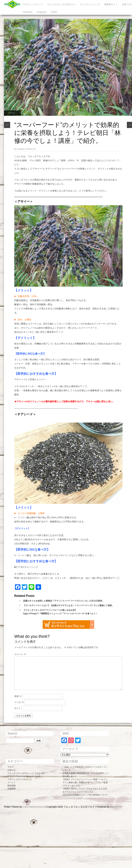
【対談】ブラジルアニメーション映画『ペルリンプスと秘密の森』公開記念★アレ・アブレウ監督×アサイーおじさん (85, 782)
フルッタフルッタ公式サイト (61, 4)
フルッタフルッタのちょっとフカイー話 (26, 773)
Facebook (28, 12)
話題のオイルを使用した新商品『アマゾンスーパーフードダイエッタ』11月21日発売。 (64, 601)
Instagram (42, 12)
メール (19, 702)
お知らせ (12, 770)
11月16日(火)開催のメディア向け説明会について (85, 795)
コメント (20, 654)
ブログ (11, 113)
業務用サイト (111, 4)
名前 (18, 696)
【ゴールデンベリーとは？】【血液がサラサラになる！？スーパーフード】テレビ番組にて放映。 (69, 605)
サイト (18, 708)
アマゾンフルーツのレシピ (20, 779)
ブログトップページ (33, 4)
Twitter (54, 12)
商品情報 (12, 786)
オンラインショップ (90, 4)
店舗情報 (12, 789)
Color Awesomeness (34, 807)
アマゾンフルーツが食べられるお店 (24, 776)
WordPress (116, 807)
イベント (12, 782)
